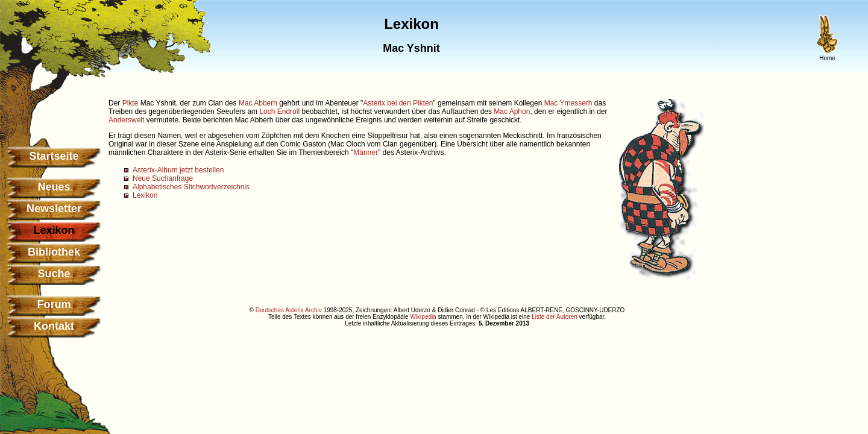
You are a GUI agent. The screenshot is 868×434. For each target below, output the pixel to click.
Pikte (131, 103)
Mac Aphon (512, 112)
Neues (54, 187)
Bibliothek (54, 252)
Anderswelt (126, 120)
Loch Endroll (279, 112)
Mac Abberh (258, 103)
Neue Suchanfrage (163, 178)
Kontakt (54, 326)
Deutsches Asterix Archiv (289, 310)
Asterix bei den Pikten (398, 103)
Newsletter (54, 209)
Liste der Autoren (555, 317)
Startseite (54, 156)
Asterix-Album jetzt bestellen (178, 170)
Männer (366, 153)
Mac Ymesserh (568, 103)
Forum (54, 304)
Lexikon (145, 195)
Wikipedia (423, 317)
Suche (54, 274)
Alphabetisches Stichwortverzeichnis (191, 187)
